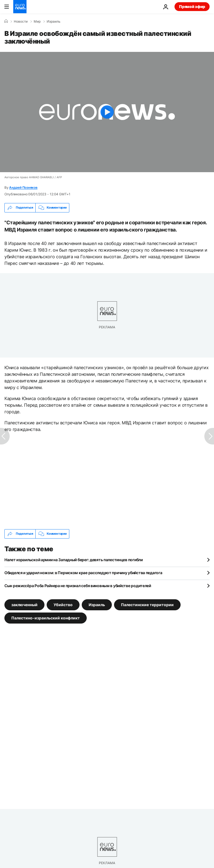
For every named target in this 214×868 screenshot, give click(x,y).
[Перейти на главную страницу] (20, 7)
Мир (37, 22)
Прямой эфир (192, 6)
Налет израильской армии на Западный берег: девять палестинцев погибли (74, 560)
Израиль (54, 22)
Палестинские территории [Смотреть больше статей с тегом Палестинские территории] (147, 605)
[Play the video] (107, 112)
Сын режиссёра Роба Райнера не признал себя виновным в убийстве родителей (78, 586)
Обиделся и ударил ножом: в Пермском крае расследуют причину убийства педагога (83, 573)
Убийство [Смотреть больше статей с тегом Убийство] (63, 605)
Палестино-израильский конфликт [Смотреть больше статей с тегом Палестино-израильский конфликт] (46, 618)
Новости (21, 22)
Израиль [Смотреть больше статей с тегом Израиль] (97, 605)
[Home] (6, 21)
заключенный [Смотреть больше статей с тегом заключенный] (24, 605)
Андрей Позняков (23, 187)
